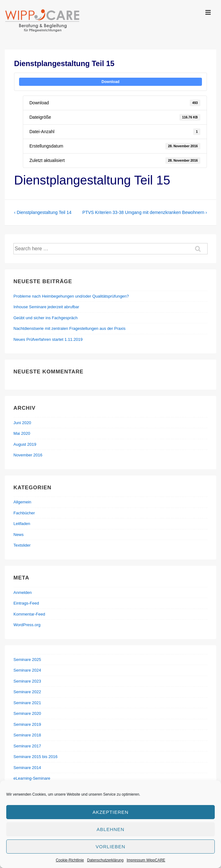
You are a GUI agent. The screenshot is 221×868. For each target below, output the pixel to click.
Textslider (22, 545)
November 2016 (28, 455)
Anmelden (23, 593)
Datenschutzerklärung (105, 860)
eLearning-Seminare (32, 778)
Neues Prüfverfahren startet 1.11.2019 (48, 339)
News (19, 535)
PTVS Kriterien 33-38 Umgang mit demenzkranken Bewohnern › (145, 212)
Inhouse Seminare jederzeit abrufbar (46, 307)
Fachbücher (24, 513)
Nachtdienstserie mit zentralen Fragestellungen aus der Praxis (69, 328)
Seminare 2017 (27, 746)
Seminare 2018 (27, 735)
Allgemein (22, 502)
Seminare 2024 (27, 670)
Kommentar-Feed (29, 614)
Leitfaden (22, 524)
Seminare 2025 (27, 660)
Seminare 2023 (27, 681)
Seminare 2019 (27, 724)
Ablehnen (111, 829)
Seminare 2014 (27, 768)
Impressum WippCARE (146, 860)
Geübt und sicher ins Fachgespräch (45, 318)
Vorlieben (111, 847)
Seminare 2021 (27, 703)
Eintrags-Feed (26, 603)
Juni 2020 (22, 423)
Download (111, 82)
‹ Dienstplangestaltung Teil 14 (43, 212)
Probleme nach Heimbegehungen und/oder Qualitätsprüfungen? (71, 296)
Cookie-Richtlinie (70, 860)
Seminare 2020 (27, 713)
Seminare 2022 (27, 692)
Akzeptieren (111, 812)
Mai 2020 (22, 433)
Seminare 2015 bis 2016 (35, 757)
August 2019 (25, 444)
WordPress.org (27, 625)
